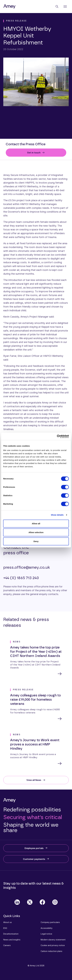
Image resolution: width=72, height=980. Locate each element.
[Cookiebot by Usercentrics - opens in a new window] (57, 436)
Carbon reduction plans (51, 951)
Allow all (36, 524)
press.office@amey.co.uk (27, 568)
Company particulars (50, 922)
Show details (57, 515)
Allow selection (36, 532)
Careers (7, 945)
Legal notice (46, 934)
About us (8, 922)
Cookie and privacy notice (53, 945)
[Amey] (9, 7)
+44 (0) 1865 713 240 (21, 578)
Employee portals (34, 848)
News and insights (12, 940)
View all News (34, 780)
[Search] (57, 7)
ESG (5, 928)
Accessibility (47, 928)
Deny (36, 541)
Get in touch (34, 153)
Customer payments (34, 859)
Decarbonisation (11, 934)
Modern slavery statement (53, 940)
